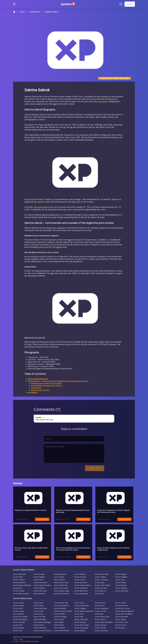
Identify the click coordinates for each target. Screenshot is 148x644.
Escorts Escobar (18, 611)
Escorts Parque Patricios (83, 585)
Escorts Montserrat (81, 582)
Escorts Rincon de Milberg (124, 614)
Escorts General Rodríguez (42, 622)
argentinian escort (46, 207)
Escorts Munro (38, 614)
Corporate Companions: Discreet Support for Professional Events (115, 511)
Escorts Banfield (59, 628)
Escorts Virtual (100, 594)
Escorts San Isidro (40, 617)
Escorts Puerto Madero (103, 585)
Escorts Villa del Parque (62, 591)
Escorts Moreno (39, 625)
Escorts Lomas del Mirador (104, 622)
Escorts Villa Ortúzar (122, 591)
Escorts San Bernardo (82, 606)
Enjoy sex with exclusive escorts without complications (113, 549)
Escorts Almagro (39, 574)
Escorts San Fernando (20, 617)
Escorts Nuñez (100, 582)
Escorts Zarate (59, 619)
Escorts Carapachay (101, 608)
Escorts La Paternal (101, 580)
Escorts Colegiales (121, 577)
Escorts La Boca (80, 580)
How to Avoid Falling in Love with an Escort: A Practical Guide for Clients (74, 549)
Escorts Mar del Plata (61, 603)
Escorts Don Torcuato (123, 608)
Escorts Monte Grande (61, 631)
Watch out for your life (40, 390)
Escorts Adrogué (19, 628)
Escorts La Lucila (100, 611)
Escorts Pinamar (19, 606)
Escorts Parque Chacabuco (43, 585)
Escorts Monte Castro (61, 582)
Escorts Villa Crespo (40, 591)
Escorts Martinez (19, 614)
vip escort (104, 101)
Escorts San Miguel (60, 617)
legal (21, 639)
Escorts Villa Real (39, 594)
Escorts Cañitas (59, 577)
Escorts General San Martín (63, 611)
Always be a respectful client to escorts (31, 510)
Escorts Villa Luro (101, 591)
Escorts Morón (59, 625)
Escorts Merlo (18, 625)
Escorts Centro (39, 603)
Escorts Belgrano (121, 574)
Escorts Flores (38, 580)
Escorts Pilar (99, 614)
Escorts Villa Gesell (121, 606)
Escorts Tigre (79, 617)
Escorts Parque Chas (61, 585)
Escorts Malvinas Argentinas (125, 611)
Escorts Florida (39, 611)
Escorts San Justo (101, 625)
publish (130, 4)
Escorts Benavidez (60, 608)
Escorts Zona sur (121, 625)
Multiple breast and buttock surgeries (46, 383)
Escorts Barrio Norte (102, 574)
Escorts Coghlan (100, 577)
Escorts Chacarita (80, 577)
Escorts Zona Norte (40, 608)
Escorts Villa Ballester (20, 619)
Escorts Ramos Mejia (82, 625)
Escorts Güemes (100, 603)
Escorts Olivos (79, 614)
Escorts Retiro (18, 588)
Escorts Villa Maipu (40, 619)
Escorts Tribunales (121, 588)
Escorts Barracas (80, 574)
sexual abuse (36, 388)
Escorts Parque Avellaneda (22, 585)
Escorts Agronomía (20, 574)
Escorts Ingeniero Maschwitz (84, 611)
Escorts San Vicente (101, 631)
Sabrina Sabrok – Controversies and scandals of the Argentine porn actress (58, 381)
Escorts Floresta (59, 580)
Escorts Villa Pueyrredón (21, 594)
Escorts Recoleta (121, 585)
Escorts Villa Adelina (122, 617)
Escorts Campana (80, 608)
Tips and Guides (44, 519)
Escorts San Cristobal (61, 588)
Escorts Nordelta (60, 614)
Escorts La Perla (121, 603)
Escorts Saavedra (39, 588)
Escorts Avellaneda (40, 628)
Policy (15, 639)
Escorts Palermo (121, 582)
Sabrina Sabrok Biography (38, 379)
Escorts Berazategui (81, 628)
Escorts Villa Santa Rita (62, 594)
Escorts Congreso (19, 580)
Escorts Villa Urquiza (81, 594)
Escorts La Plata (19, 603)
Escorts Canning (100, 628)
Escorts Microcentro (40, 582)
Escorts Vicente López (102, 617)
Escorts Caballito (39, 577)
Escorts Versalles (19, 591)
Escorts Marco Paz (121, 622)
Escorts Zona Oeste (81, 619)
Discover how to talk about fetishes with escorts (31, 549)
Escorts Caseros (100, 619)
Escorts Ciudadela (19, 622)
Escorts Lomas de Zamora (42, 631)
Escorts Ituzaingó (80, 622)
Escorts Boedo (18, 577)
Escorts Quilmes (80, 631)
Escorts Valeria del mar (62, 606)
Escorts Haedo (59, 622)
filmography (33, 392)
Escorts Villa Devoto (81, 591)
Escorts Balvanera (60, 574)
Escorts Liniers (120, 580)
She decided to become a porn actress (46, 386)
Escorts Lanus (18, 631)
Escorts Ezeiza (120, 628)
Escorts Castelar (121, 619)
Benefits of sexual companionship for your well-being (73, 511)
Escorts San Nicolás (81, 588)
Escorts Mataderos (19, 582)
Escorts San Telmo (101, 588)
